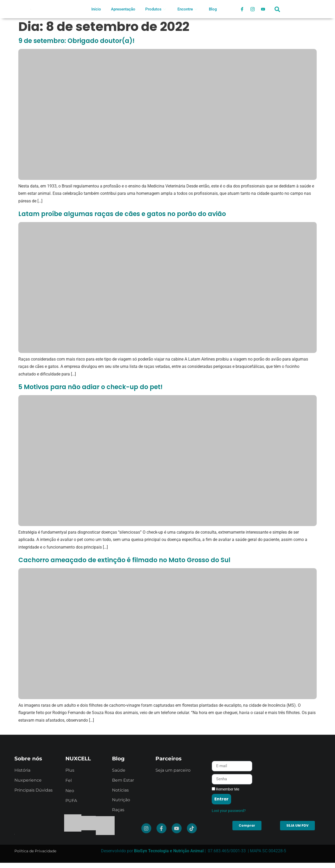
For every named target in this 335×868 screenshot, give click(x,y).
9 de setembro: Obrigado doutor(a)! (76, 41)
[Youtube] (263, 9)
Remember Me (225, 839)
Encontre (187, 9)
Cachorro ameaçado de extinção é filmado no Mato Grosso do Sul (124, 560)
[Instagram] (253, 9)
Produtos (156, 9)
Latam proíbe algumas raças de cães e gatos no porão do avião (122, 214)
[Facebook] (242, 9)
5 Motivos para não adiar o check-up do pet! (90, 387)
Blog (213, 9)
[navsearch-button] (277, 12)
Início (96, 9)
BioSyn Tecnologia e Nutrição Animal (169, 851)
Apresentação (123, 9)
